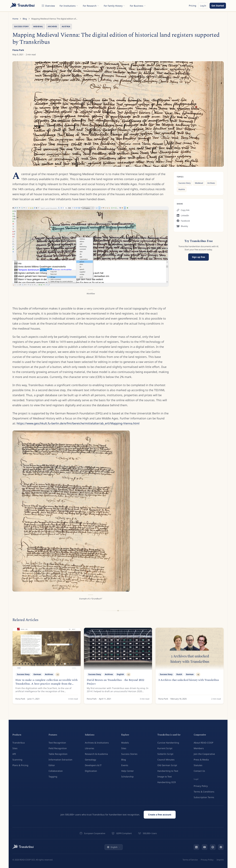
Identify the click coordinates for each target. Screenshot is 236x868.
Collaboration (56, 771)
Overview (48, 6)
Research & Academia (96, 754)
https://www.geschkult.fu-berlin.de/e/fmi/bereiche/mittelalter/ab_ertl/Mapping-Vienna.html (78, 423)
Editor (52, 765)
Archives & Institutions (97, 743)
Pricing (193, 6)
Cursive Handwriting (168, 743)
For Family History (114, 6)
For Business (138, 6)
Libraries (90, 748)
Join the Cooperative (204, 754)
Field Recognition (58, 748)
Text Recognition (57, 743)
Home (15, 19)
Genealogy (90, 760)
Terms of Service (190, 860)
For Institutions (69, 6)
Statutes (198, 765)
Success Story (21, 26)
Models (125, 743)
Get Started (218, 6)
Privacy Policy (201, 786)
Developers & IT (93, 765)
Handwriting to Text (168, 771)
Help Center (128, 771)
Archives (52, 26)
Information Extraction (60, 760)
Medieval (38, 26)
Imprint (220, 860)
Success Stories (129, 754)
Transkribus (19, 743)
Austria (66, 26)
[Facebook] (221, 847)
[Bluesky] (213, 847)
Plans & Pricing (20, 765)
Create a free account (160, 815)
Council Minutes (166, 760)
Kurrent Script (165, 748)
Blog (25, 19)
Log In (203, 6)
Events (125, 765)
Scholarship (127, 777)
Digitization (91, 771)
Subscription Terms (204, 797)
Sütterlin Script (165, 754)
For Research (91, 6)
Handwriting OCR (167, 782)
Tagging (53, 777)
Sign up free (199, 257)
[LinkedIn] (196, 847)
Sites (15, 748)
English (114, 847)
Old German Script (167, 765)
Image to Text (165, 777)
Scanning (17, 760)
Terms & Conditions (204, 792)
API (14, 754)
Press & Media (201, 760)
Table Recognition (58, 754)
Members (199, 748)
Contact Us (199, 771)
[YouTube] (205, 847)
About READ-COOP (203, 743)
